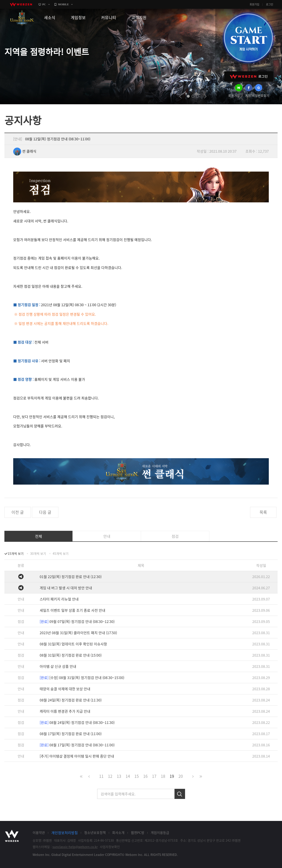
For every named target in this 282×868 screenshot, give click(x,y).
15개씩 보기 (16, 553)
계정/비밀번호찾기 (257, 95)
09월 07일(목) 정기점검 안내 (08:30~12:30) (77, 621)
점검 (175, 536)
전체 (39, 536)
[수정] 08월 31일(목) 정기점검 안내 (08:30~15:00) (82, 678)
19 (172, 776)
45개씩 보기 (61, 553)
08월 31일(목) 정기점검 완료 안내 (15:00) (71, 655)
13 (119, 776)
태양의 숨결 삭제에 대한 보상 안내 (65, 689)
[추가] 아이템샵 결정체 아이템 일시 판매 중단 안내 (77, 756)
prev (181, 96)
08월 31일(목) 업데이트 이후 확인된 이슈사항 (73, 644)
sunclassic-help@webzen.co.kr (75, 847)
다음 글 (45, 512)
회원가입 (254, 4)
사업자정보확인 (110, 847)
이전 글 (18, 512)
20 (181, 776)
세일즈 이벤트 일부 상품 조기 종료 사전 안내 (72, 610)
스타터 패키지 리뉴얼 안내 (59, 599)
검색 (180, 794)
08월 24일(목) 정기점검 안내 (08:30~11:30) (77, 722)
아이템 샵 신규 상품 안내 (58, 666)
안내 (107, 536)
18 (163, 776)
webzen (21, 4)
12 (110, 776)
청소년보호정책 (95, 833)
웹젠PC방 (138, 833)
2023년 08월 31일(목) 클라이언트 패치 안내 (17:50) (78, 633)
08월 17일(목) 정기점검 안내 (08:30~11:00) (77, 745)
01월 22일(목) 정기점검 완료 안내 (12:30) (71, 577)
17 (154, 776)
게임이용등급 (160, 833)
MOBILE (63, 4)
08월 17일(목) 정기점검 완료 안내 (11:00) (71, 734)
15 (137, 776)
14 (128, 776)
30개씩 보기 (38, 553)
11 (101, 776)
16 (145, 776)
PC (44, 4)
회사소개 (118, 833)
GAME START (248, 38)
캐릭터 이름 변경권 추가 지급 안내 (65, 711)
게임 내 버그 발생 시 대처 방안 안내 (66, 588)
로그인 (270, 4)
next (205, 96)
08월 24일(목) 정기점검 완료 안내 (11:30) (71, 700)
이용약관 (39, 833)
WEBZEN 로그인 (249, 76)
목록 (263, 512)
